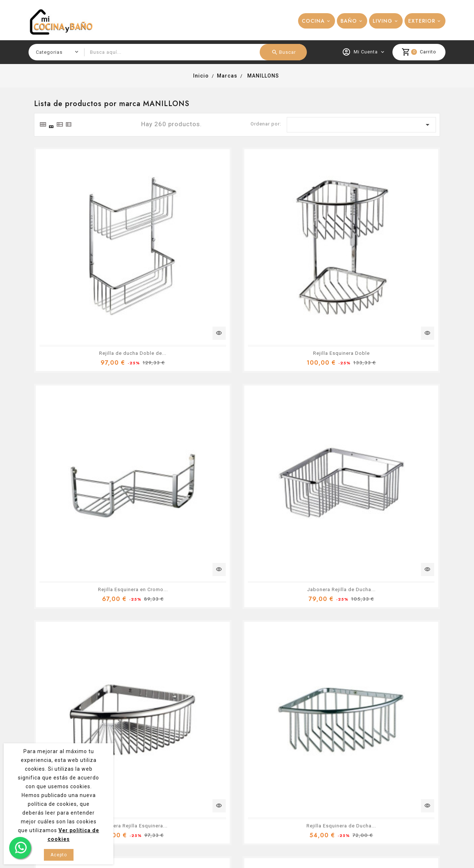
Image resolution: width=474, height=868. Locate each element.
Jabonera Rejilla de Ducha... (98, 414)
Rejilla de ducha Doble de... (98, 265)
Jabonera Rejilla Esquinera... (237, 414)
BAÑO (349, 21)
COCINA (313, 21)
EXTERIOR (422, 21)
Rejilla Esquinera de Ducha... (376, 414)
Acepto (59, 855)
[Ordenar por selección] (361, 125)
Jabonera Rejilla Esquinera (98, 562)
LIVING (383, 21)
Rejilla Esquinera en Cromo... (376, 265)
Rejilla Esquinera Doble (237, 265)
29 (414, 602)
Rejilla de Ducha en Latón (376, 562)
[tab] (42, 124)
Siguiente (428, 602)
